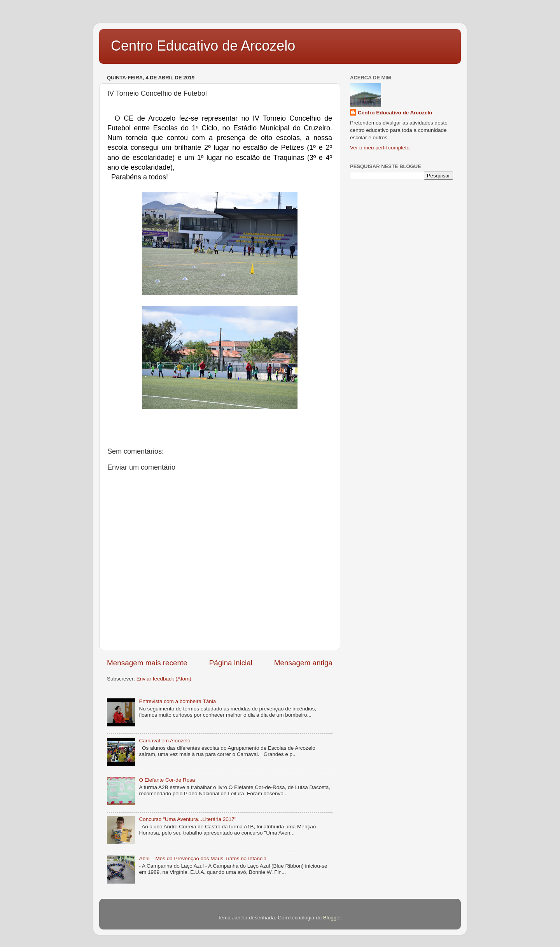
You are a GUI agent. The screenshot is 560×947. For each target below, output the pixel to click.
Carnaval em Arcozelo (164, 741)
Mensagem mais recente (147, 663)
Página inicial (231, 663)
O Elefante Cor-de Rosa (167, 780)
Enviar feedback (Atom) (164, 679)
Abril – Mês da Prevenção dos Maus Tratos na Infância (203, 858)
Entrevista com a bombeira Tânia (177, 701)
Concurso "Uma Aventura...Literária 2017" (187, 819)
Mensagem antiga (303, 663)
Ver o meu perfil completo (380, 148)
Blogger (332, 918)
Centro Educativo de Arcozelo (203, 46)
